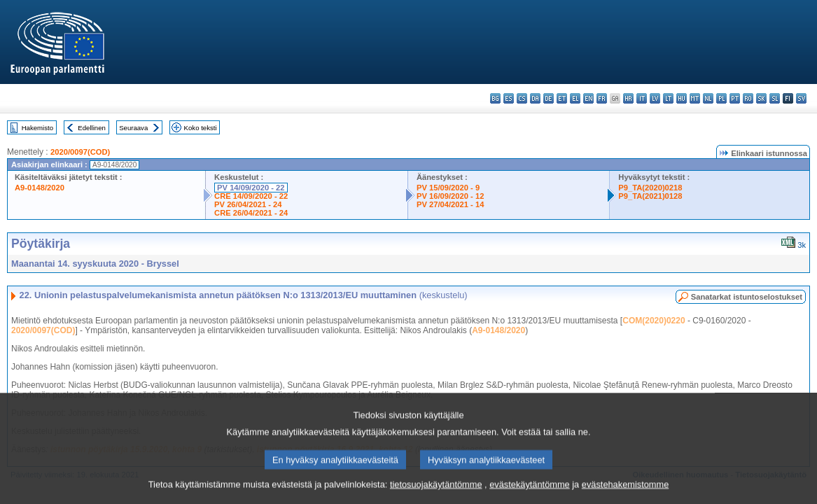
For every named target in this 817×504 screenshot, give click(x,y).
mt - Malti (695, 98)
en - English (588, 98)
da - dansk (535, 98)
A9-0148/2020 (40, 188)
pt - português (735, 98)
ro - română (748, 98)
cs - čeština (522, 98)
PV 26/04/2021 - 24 (248, 204)
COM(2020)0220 (654, 321)
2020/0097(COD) (80, 152)
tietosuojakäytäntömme (436, 493)
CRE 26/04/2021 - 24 (251, 213)
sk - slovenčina (761, 98)
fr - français (602, 98)
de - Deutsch (549, 98)
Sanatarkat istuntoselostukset (747, 297)
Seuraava (133, 128)
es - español (509, 98)
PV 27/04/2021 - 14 (450, 204)
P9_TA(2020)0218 (650, 188)
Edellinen (91, 128)
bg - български (495, 98)
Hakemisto (37, 128)
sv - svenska (801, 98)
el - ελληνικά (575, 98)
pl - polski (721, 98)
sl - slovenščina (775, 98)
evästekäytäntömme (530, 493)
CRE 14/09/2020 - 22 (251, 196)
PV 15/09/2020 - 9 (448, 188)
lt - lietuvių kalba (668, 98)
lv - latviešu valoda (655, 98)
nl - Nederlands (708, 98)
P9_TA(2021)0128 (650, 196)
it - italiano (642, 98)
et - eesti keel (562, 98)
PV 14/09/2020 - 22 (251, 188)
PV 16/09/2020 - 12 (450, 196)
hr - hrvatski (628, 98)
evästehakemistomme (625, 493)
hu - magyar (682, 98)
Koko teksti (201, 128)
